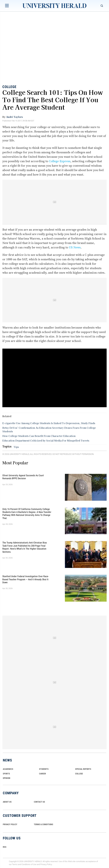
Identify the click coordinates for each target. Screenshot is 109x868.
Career (42, 774)
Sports (6, 774)
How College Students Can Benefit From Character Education (39, 436)
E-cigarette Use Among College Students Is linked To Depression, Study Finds (49, 423)
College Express (60, 161)
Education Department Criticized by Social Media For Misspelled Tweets (46, 440)
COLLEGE (79, 774)
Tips (16, 447)
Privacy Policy (46, 865)
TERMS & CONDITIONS (44, 824)
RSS (5, 847)
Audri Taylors (14, 117)
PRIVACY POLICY (10, 824)
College (9, 87)
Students (44, 769)
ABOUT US (7, 802)
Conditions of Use (29, 865)
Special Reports (83, 769)
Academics (8, 769)
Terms (15, 865)
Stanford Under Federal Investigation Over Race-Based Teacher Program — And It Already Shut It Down (26, 579)
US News (75, 247)
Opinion (7, 778)
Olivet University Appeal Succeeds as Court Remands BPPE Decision (23, 477)
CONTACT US (39, 802)
